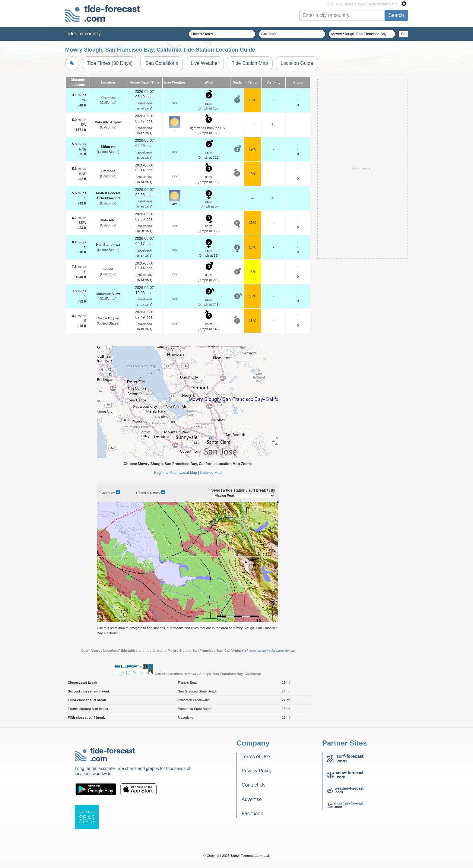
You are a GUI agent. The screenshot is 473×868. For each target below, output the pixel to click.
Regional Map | (166, 473)
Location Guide (297, 63)
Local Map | (189, 473)
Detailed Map (211, 473)
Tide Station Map (250, 63)
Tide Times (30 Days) (110, 63)
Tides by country (83, 34)
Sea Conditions (162, 63)
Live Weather (205, 63)
